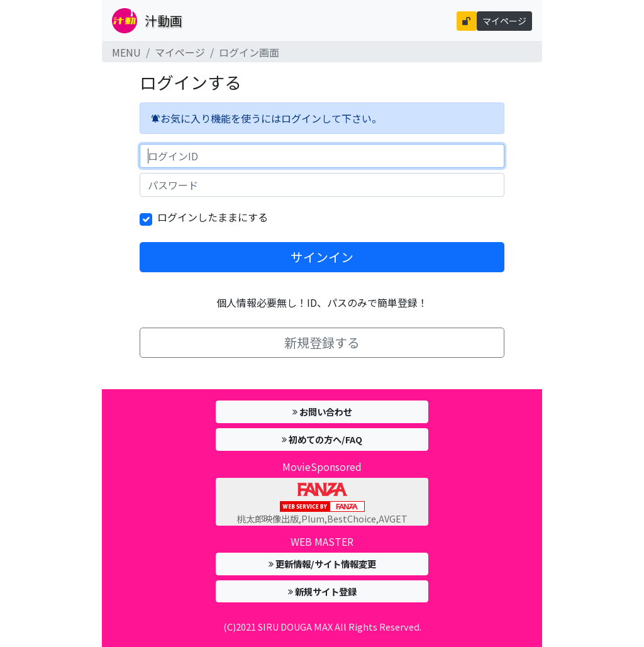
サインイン (322, 257)
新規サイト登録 (322, 591)
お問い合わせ (322, 412)
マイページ (504, 21)
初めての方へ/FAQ (322, 439)
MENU (126, 52)
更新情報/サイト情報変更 (322, 564)
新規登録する (322, 342)
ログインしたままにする (213, 217)
